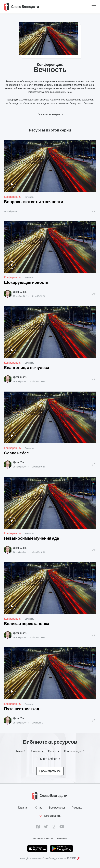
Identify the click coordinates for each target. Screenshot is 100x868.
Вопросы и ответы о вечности (34, 202)
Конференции (13, 197)
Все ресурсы (57, 808)
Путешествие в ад (22, 709)
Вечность (29, 197)
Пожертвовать (50, 816)
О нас (39, 808)
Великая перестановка (27, 624)
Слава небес (16, 453)
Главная (23, 808)
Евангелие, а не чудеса (27, 368)
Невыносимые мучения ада (32, 539)
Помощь (77, 808)
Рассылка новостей (43, 838)
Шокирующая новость (26, 283)
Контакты (62, 838)
